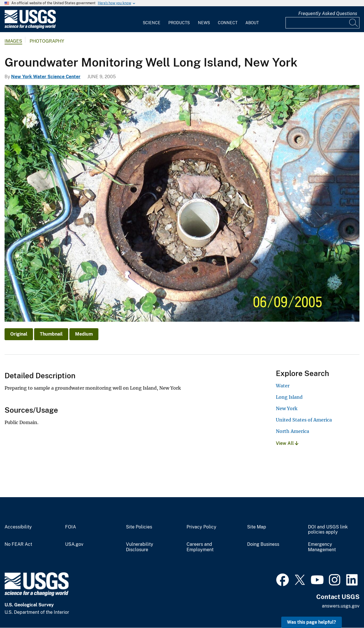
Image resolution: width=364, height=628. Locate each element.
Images (13, 41)
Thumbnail (51, 334)
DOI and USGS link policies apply (328, 530)
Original (19, 334)
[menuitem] (152, 19)
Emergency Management (322, 547)
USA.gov (74, 544)
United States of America (304, 420)
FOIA (71, 527)
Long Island (289, 397)
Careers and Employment (200, 547)
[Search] (354, 23)
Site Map (257, 527)
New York (287, 408)
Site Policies (139, 527)
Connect (228, 23)
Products (179, 23)
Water (283, 386)
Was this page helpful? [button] (312, 622)
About (252, 23)
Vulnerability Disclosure (140, 547)
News (204, 23)
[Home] (30, 27)
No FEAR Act (18, 544)
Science (152, 23)
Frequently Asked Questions (328, 14)
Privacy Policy (201, 527)
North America (292, 431)
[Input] (322, 23)
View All (287, 443)
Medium (84, 334)
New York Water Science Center (46, 77)
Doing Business (263, 544)
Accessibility (18, 527)
